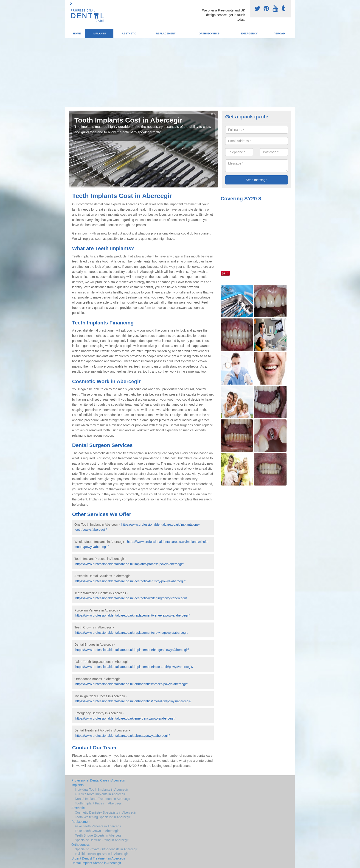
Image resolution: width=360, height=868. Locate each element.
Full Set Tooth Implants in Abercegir (100, 794)
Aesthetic (129, 33)
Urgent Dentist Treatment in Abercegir (98, 858)
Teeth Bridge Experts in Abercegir (99, 835)
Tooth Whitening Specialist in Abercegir (103, 817)
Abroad (279, 33)
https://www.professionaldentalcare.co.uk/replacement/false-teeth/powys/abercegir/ (134, 667)
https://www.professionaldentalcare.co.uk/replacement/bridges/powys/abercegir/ (132, 650)
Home (77, 33)
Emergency (249, 33)
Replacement (166, 33)
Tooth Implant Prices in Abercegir (98, 803)
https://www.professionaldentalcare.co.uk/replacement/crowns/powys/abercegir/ (132, 633)
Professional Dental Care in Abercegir (98, 780)
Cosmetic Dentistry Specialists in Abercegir (105, 812)
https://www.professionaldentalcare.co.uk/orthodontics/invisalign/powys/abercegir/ (133, 701)
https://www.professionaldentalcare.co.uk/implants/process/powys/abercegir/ (129, 564)
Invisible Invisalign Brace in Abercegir (101, 854)
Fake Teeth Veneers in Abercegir (98, 826)
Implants (99, 33)
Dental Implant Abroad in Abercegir (96, 863)
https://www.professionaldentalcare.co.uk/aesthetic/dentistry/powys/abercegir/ (130, 581)
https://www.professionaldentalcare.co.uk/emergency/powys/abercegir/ (125, 718)
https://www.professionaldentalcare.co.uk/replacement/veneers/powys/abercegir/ (132, 615)
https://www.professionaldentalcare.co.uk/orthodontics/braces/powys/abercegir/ (131, 684)
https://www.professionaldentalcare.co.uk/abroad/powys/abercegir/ (122, 736)
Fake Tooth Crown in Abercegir (97, 831)
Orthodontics (209, 33)
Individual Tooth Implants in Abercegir (101, 790)
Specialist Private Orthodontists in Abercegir (106, 849)
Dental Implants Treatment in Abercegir (103, 799)
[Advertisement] (180, 73)
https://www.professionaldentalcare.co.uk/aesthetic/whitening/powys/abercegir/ (131, 598)
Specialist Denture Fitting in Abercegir (102, 840)
